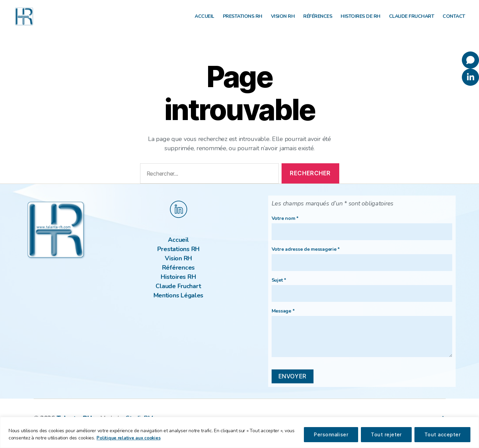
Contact (454, 22)
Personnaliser (331, 434)
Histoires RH (178, 287)
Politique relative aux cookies (129, 438)
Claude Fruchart (412, 22)
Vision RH (283, 22)
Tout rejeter (386, 434)
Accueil (204, 22)
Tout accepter (442, 434)
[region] (239, 432)
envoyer (293, 387)
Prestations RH (243, 22)
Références (318, 22)
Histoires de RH (361, 22)
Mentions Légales (179, 306)
